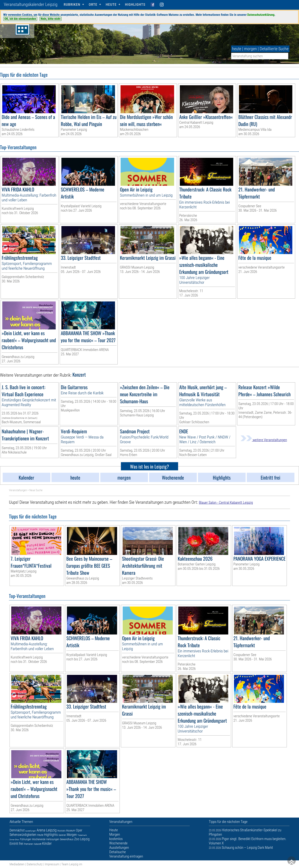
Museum (71, 831)
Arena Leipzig (47, 830)
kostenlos (116, 839)
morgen (250, 49)
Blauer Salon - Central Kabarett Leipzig (226, 503)
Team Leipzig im (72, 864)
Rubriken (72, 4)
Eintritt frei (16, 844)
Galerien (62, 835)
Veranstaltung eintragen (126, 856)
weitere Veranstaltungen (264, 440)
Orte (93, 4)
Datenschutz (35, 864)
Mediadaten (17, 864)
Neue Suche (36, 490)
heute (237, 49)
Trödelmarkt (82, 835)
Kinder (47, 843)
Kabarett (38, 844)
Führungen (26, 839)
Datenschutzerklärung (261, 15)
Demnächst (17, 830)
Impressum (52, 864)
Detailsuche (118, 852)
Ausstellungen (31, 831)
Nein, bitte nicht (51, 19)
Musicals (61, 831)
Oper (79, 830)
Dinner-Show (14, 840)
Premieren (29, 844)
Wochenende (39, 839)
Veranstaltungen (18, 490)
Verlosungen (53, 839)
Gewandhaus (67, 839)
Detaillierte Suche (274, 49)
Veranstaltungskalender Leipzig (31, 4)
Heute (40, 835)
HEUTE (111, 4)
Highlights (135, 4)
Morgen (72, 835)
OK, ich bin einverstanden (20, 19)
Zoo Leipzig (82, 839)
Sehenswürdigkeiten (23, 835)
